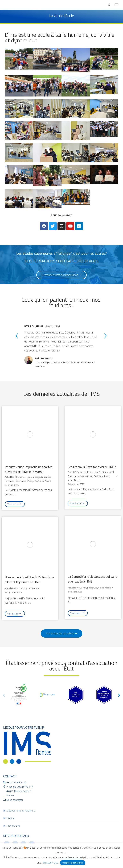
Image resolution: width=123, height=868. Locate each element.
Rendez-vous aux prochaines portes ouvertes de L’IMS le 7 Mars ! (29, 469)
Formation (10, 481)
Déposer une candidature (21, 811)
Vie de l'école (45, 481)
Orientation (21, 481)
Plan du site (13, 826)
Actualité (72, 472)
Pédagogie (32, 481)
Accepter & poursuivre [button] (73, 863)
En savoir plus (51, 863)
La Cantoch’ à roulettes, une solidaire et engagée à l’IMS (92, 579)
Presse (11, 818)
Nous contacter (15, 800)
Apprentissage (33, 477)
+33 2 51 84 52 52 (17, 782)
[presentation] (17, 336)
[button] (61, 275)
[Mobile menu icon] (117, 5)
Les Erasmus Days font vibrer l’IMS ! (92, 467)
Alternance (20, 477)
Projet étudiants (102, 476)
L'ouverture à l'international (100, 472)
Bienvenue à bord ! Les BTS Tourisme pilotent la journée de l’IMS (29, 580)
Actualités (9, 477)
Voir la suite (14, 504)
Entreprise (46, 477)
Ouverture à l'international (80, 476)
